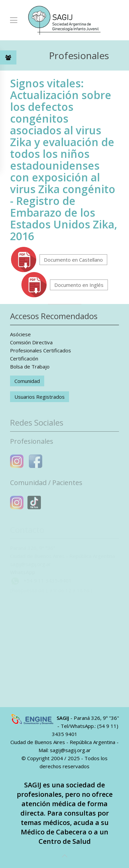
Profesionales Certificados (41, 350)
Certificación (24, 358)
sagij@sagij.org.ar (70, 750)
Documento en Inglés (79, 285)
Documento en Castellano (73, 260)
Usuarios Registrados (40, 397)
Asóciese (20, 334)
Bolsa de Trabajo (30, 366)
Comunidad (27, 381)
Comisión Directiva (31, 342)
